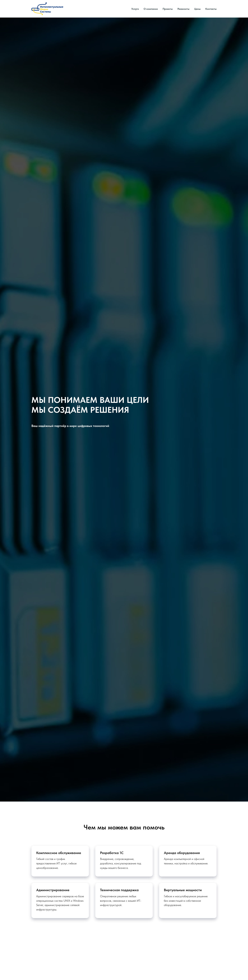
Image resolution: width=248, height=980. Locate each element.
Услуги (135, 9)
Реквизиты (183, 9)
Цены (197, 9)
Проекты (168, 9)
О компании (151, 9)
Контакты (211, 9)
